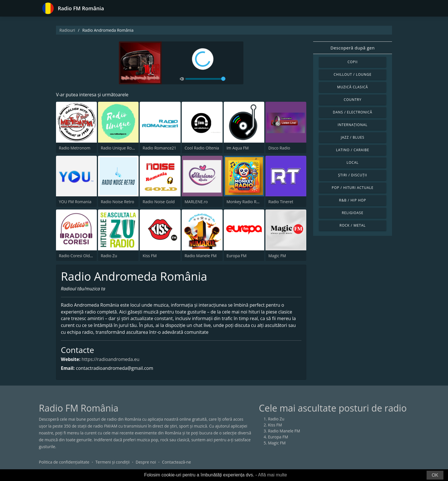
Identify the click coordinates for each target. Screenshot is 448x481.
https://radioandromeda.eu (111, 360)
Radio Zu (109, 256)
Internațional (353, 125)
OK (435, 475)
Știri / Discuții (353, 175)
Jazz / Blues (353, 137)
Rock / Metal (353, 225)
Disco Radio (279, 148)
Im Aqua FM (238, 148)
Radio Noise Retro (118, 202)
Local (353, 162)
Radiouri (67, 30)
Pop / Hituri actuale (353, 188)
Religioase (353, 213)
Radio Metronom (75, 148)
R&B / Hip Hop (353, 200)
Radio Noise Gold (159, 202)
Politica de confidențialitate (64, 462)
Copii (353, 62)
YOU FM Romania (75, 202)
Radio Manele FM (201, 256)
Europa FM (237, 256)
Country (353, 100)
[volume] (205, 79)
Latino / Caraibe (353, 150)
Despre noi (146, 462)
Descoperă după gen (353, 48)
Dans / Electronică (353, 112)
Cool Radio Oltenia (202, 148)
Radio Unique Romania (122, 148)
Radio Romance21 (159, 148)
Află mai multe (272, 475)
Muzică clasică (353, 87)
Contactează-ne (176, 462)
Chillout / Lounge (353, 74)
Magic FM (277, 256)
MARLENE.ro (196, 202)
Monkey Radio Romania (249, 202)
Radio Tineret (281, 202)
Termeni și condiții (113, 462)
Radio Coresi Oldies (77, 256)
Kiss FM (150, 256)
